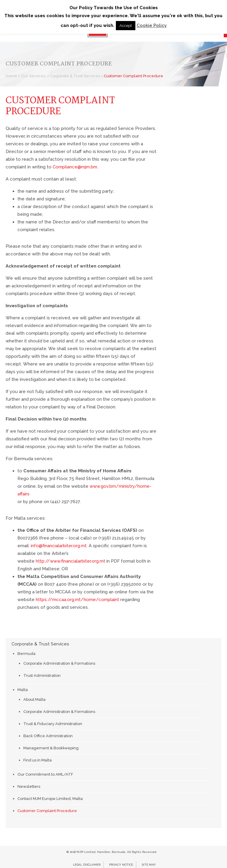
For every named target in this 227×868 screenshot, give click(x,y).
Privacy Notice (121, 865)
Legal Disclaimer (87, 865)
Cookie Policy (152, 25)
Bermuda (26, 654)
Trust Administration (42, 675)
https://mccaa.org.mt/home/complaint (77, 600)
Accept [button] (126, 26)
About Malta (34, 699)
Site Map (149, 865)
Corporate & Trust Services (75, 76)
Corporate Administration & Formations (59, 663)
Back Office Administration (48, 736)
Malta (23, 690)
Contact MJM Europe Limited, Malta (50, 799)
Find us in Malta (38, 760)
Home (11, 76)
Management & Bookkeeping (51, 748)
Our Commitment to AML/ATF (45, 774)
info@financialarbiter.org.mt (59, 546)
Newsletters (29, 786)
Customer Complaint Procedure (47, 811)
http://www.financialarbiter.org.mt (70, 561)
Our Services (33, 76)
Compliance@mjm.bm (75, 167)
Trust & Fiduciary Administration (53, 724)
